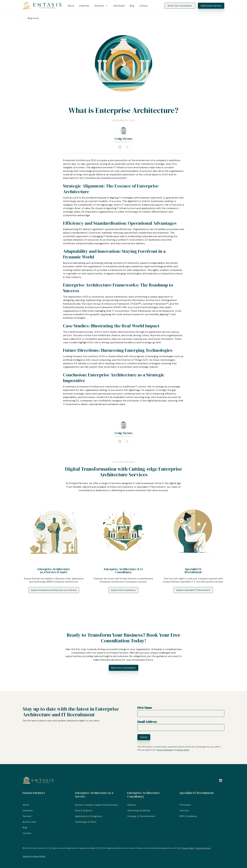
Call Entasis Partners (211, 6)
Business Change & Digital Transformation (97, 805)
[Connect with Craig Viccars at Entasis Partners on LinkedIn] (120, 147)
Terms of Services (165, 750)
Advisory (132, 805)
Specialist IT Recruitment (197, 793)
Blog (132, 6)
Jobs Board (119, 6)
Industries (84, 6)
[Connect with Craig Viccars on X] (127, 147)
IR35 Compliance (188, 816)
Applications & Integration (89, 816)
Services (27, 816)
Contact (144, 6)
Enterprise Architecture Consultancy (144, 795)
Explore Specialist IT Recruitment (193, 590)
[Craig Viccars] (123, 131)
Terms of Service (203, 848)
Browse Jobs (29, 822)
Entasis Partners (34, 793)
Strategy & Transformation (141, 816)
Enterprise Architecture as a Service (94, 795)
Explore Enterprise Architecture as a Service (54, 590)
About (71, 6)
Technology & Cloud (86, 822)
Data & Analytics (84, 810)
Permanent (185, 805)
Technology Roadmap (139, 810)
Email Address (147, 722)
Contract (184, 810)
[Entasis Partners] (42, 6)
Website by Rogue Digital (34, 856)
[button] (101, 6)
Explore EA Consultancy (123, 590)
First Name (145, 708)
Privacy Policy (183, 750)
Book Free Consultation (180, 6)
